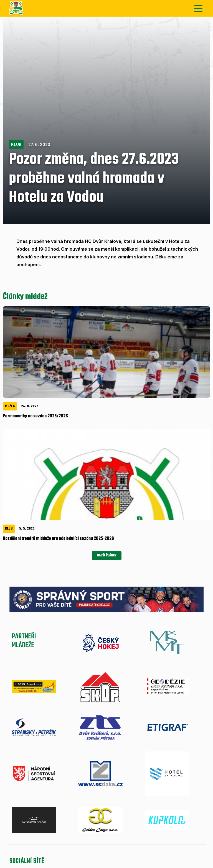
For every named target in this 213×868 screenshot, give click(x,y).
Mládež (96, 793)
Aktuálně (24, 793)
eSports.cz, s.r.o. (116, 824)
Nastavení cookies (148, 824)
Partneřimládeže (24, 440)
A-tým (49, 793)
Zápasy (71, 793)
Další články (107, 354)
